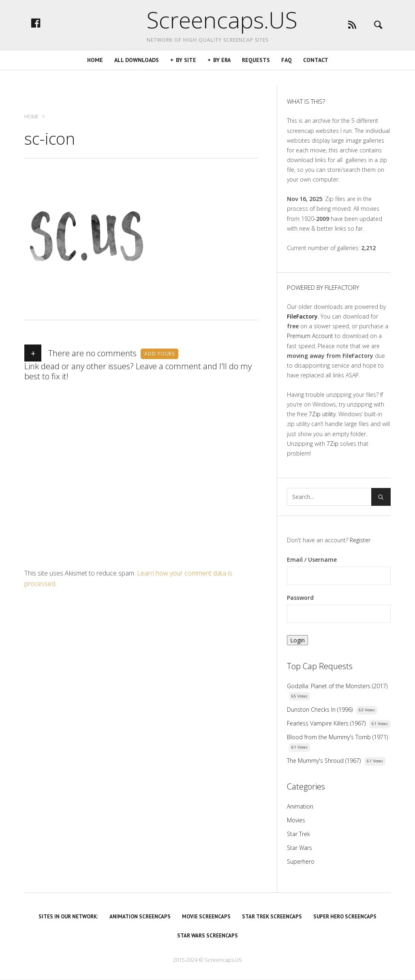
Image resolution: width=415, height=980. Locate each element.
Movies (296, 820)
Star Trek (298, 834)
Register (360, 540)
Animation (300, 806)
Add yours (159, 354)
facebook (59, 31)
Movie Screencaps (206, 917)
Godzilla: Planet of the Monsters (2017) (337, 686)
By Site (186, 77)
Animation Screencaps (140, 917)
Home (95, 77)
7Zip (333, 444)
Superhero (301, 861)
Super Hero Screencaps (345, 917)
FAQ (287, 77)
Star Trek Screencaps (272, 917)
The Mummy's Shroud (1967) (324, 761)
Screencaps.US (207, 24)
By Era (222, 77)
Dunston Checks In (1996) (320, 709)
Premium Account (310, 336)
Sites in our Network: (68, 917)
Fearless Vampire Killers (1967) (326, 723)
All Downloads (137, 77)
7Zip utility (322, 414)
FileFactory (302, 316)
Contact (316, 77)
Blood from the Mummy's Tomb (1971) (337, 737)
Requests (256, 77)
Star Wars (299, 848)
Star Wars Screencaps (207, 936)
